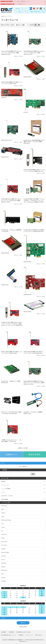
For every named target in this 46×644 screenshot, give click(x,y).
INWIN (3, 538)
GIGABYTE (4, 534)
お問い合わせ (39, 635)
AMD (2, 509)
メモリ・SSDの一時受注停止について (21, 1)
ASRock (3, 513)
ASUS (3, 516)
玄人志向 (3, 556)
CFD (2, 524)
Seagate (3, 549)
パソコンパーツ (9, 16)
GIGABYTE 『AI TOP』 (7, 496)
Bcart (26, 641)
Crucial (3, 527)
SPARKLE (4, 563)
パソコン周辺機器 (6, 489)
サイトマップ (29, 635)
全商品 (3, 16)
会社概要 (3, 632)
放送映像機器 (5, 499)
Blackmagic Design (6, 520)
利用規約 (21, 635)
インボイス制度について (20, 4)
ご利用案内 (11, 632)
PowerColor (4, 542)
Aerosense (4, 506)
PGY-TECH (4, 545)
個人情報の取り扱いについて (9, 635)
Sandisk (3, 578)
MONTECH (4, 570)
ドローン (3, 492)
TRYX (3, 574)
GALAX (3, 560)
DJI (2, 531)
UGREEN (4, 581)
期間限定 (3, 481)
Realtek (3, 567)
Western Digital (5, 552)
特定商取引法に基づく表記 (23, 632)
